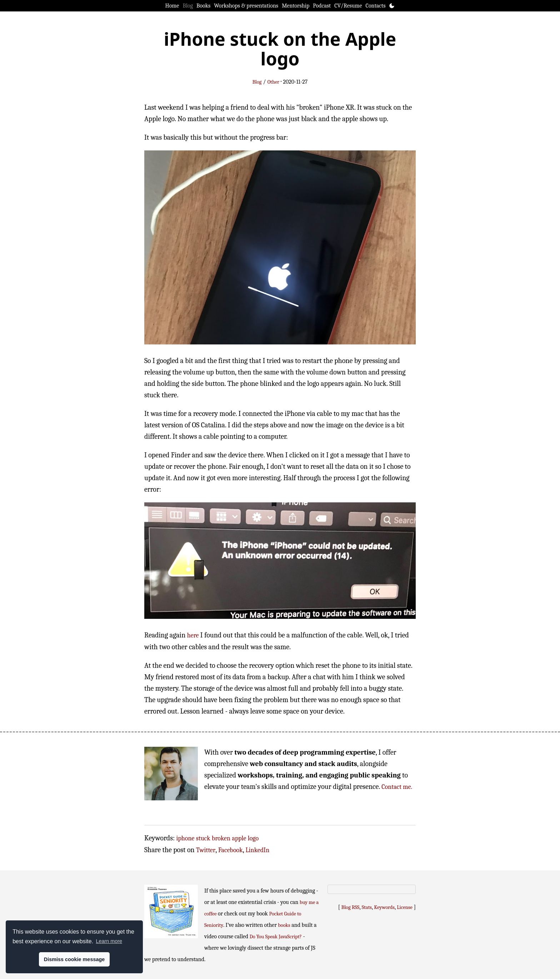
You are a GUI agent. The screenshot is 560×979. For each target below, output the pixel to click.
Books (203, 6)
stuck (203, 838)
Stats (367, 907)
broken (221, 838)
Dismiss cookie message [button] (74, 959)
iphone (186, 838)
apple (239, 838)
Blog (188, 6)
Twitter (206, 850)
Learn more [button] (109, 941)
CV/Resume (348, 6)
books (284, 925)
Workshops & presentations (246, 6)
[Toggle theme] (392, 6)
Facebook (231, 850)
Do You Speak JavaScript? (276, 937)
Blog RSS (351, 907)
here (193, 635)
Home (172, 6)
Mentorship (296, 6)
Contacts (376, 6)
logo (253, 838)
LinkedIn (258, 850)
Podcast (322, 6)
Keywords (384, 907)
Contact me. (397, 787)
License (405, 907)
